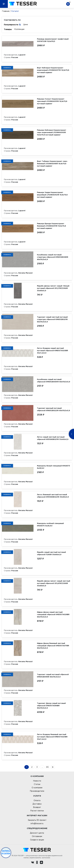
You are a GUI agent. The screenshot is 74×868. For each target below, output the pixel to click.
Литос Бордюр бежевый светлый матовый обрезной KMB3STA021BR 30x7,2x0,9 (52, 737)
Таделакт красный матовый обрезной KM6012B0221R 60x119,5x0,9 (53, 409)
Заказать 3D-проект (37, 820)
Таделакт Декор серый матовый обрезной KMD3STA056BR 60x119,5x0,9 (51, 706)
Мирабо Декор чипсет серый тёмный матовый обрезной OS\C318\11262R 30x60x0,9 (53, 288)
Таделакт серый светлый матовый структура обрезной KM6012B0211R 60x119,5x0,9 (52, 319)
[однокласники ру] (37, 863)
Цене (25, 24)
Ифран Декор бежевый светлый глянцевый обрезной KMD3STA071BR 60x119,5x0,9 (53, 646)
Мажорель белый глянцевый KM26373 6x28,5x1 (53, 467)
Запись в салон (6, 852)
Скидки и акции (37, 840)
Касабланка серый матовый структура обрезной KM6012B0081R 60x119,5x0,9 (53, 257)
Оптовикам (37, 836)
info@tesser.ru (37, 823)
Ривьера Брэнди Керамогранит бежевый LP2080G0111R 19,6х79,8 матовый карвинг (51, 226)
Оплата (37, 800)
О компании (37, 788)
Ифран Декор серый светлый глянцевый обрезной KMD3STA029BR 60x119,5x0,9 (53, 614)
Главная (6, 11)
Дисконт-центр (37, 833)
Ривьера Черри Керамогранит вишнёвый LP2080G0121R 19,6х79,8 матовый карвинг (52, 195)
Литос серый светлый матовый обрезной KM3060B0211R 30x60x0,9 (53, 438)
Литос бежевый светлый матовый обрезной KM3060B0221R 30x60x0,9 (53, 496)
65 (47, 767)
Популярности (13, 24)
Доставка (37, 804)
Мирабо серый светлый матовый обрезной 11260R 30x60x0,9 (51, 553)
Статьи (37, 784)
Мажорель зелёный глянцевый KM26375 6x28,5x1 (50, 525)
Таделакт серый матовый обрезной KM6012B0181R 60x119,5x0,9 (53, 676)
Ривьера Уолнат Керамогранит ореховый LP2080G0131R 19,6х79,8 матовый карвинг (52, 101)
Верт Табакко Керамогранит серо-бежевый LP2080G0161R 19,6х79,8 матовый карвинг (52, 164)
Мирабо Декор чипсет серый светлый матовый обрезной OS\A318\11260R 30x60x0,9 (54, 583)
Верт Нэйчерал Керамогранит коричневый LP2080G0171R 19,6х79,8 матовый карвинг (53, 70)
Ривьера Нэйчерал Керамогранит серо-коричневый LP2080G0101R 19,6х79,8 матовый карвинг (52, 132)
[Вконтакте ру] (33, 863)
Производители (37, 791)
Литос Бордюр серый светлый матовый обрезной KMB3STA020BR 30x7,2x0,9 (53, 351)
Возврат (37, 807)
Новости (37, 781)
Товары (8, 29)
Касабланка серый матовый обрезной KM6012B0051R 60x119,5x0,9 (53, 381)
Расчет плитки (37, 811)
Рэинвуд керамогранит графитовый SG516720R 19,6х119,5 (53, 40)
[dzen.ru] (41, 863)
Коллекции (19, 29)
